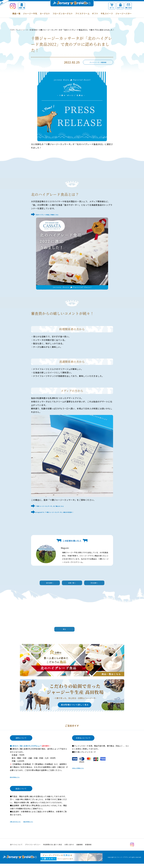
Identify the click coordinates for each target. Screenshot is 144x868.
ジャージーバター (124, 13)
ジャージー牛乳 (30, 13)
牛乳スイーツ (107, 13)
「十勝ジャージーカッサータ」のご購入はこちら (58, 505)
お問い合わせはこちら (19, 826)
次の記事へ (107, 583)
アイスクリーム (83, 13)
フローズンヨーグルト (63, 13)
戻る (71, 631)
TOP (12, 30)
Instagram (132, 849)
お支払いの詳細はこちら (82, 772)
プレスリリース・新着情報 (26, 30)
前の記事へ (37, 583)
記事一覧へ (72, 583)
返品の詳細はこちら (41, 826)
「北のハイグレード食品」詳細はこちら (54, 214)
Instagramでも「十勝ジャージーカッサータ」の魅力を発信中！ (65, 511)
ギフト (95, 13)
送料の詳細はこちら (18, 781)
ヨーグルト (45, 13)
